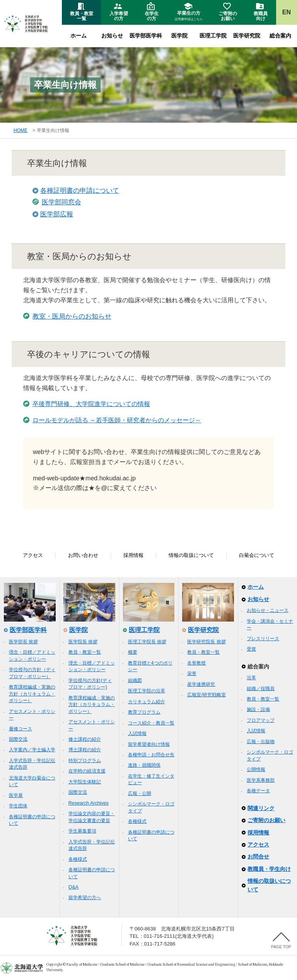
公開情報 (256, 769)
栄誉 (192, 673)
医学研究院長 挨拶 (206, 642)
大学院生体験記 (85, 782)
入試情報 (137, 733)
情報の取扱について (191, 555)
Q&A (73, 887)
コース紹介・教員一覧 (151, 723)
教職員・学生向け (269, 869)
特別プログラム (85, 761)
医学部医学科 (146, 36)
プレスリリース (263, 639)
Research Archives (89, 803)
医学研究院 (247, 36)
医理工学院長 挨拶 (147, 642)
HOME (20, 130)
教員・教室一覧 (85, 652)
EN (287, 12)
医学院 (179, 36)
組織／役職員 (261, 689)
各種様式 (78, 859)
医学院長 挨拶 (83, 642)
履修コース (20, 729)
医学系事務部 (261, 780)
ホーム (79, 36)
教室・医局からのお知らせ (72, 316)
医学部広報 (57, 214)
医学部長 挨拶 (23, 642)
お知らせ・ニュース (268, 610)
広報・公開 (140, 793)
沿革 (251, 678)
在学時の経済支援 (87, 771)
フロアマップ (261, 720)
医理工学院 (213, 36)
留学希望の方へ (85, 898)
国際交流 (18, 739)
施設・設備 (258, 709)
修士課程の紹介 (85, 739)
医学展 (16, 795)
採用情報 (133, 555)
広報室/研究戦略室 (206, 695)
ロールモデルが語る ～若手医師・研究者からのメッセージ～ (117, 420)
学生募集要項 (82, 831)
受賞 (251, 649)
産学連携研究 (201, 684)
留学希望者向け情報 (149, 744)
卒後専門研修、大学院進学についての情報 (91, 404)
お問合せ (258, 857)
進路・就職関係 (144, 765)
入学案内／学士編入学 (32, 750)
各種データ (258, 791)
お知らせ (112, 36)
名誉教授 (196, 663)
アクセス (33, 555)
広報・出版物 (261, 742)
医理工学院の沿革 (147, 691)
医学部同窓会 (61, 202)
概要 (133, 652)
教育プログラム (144, 712)
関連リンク (261, 808)
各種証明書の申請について (80, 191)
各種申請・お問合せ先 (151, 755)
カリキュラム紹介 (147, 702)
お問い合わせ (83, 555)
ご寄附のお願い (266, 820)
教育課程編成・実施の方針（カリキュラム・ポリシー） (32, 694)
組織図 (135, 680)
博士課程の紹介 (85, 750)
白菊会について (257, 555)
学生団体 (18, 806)
